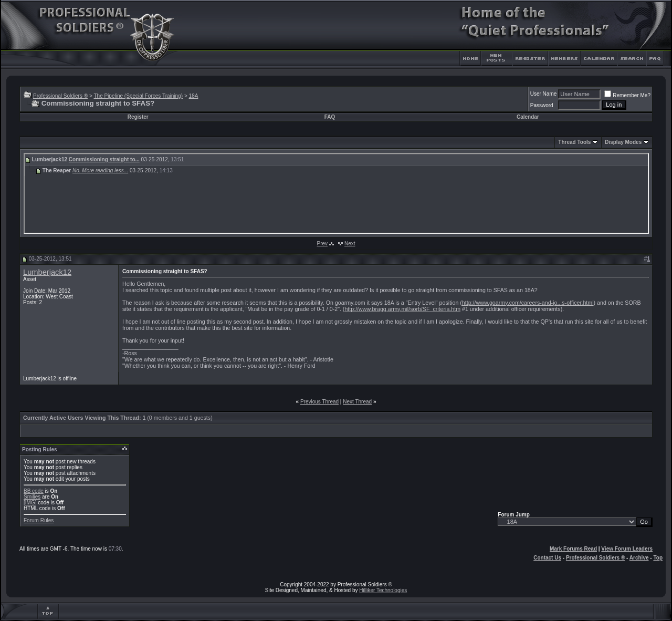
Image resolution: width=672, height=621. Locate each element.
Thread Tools (574, 142)
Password (542, 105)
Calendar (528, 117)
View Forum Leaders (627, 549)
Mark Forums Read (573, 549)
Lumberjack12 (47, 272)
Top (658, 558)
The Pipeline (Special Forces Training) (138, 96)
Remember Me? (627, 95)
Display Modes (623, 142)
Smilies (32, 497)
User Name (544, 94)
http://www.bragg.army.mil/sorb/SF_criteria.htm (402, 309)
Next (350, 244)
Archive (639, 558)
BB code (34, 491)
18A (194, 96)
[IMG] (30, 503)
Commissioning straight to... (104, 159)
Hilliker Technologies (383, 590)
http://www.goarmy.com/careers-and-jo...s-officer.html (528, 303)
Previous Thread (319, 402)
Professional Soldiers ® (60, 96)
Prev (322, 244)
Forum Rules (39, 520)
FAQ (330, 117)
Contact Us (547, 558)
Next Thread (357, 402)
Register (138, 117)
